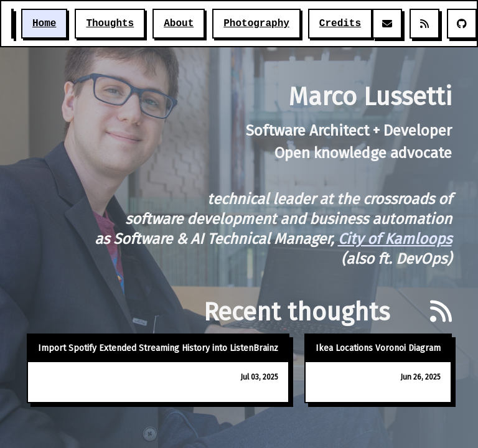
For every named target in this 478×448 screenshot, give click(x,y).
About (179, 24)
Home (44, 24)
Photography (256, 24)
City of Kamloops (395, 239)
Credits (340, 24)
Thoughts (110, 24)
